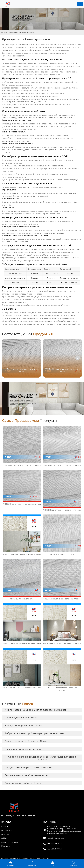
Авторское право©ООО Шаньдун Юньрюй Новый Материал (26, 858)
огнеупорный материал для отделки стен (28, 767)
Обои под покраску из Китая (21, 718)
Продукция (31, 864)
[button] (78, 358)
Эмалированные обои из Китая (23, 783)
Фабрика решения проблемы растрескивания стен (34, 733)
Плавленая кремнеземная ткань (23, 749)
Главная (4, 33)
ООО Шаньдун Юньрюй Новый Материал (22, 255)
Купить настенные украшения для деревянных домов (36, 710)
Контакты (73, 864)
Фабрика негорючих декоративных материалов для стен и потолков (42, 758)
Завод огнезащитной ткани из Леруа (26, 741)
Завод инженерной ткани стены (23, 726)
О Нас (52, 864)
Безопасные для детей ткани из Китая (26, 775)
